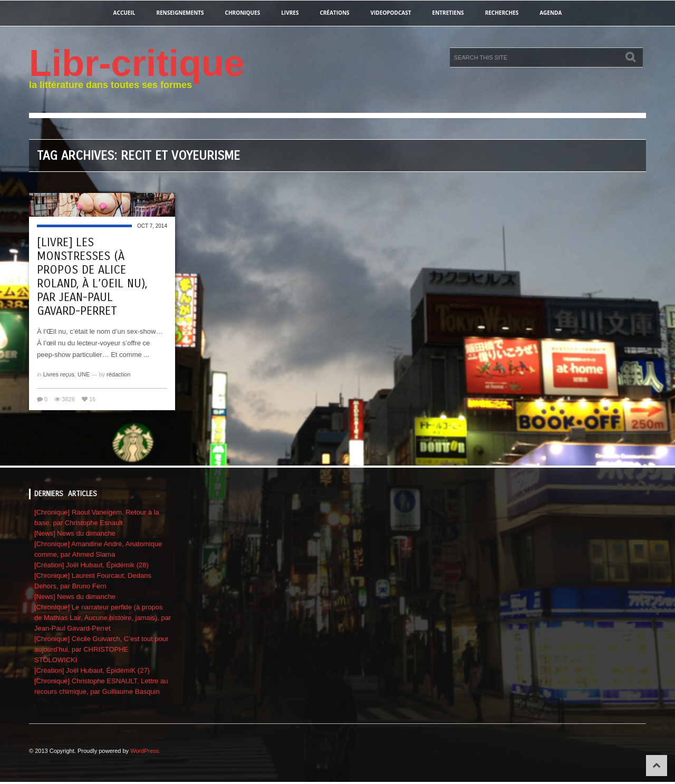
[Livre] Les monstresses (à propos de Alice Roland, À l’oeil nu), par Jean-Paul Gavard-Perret (92, 277)
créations (334, 13)
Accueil (124, 13)
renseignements (180, 13)
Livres (290, 13)
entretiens (448, 13)
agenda (551, 13)
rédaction (118, 374)
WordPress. (145, 751)
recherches (502, 13)
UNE (84, 374)
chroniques (243, 13)
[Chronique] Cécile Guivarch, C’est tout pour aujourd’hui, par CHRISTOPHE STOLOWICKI (101, 649)
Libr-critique (137, 63)
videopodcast (391, 13)
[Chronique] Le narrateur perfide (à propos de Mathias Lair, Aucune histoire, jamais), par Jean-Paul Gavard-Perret (103, 618)
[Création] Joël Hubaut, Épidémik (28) (91, 565)
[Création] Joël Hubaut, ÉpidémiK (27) (92, 670)
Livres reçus (59, 374)
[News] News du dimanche (75, 533)
